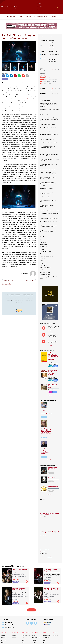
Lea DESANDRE (52, 50)
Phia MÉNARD (52, 52)
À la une (21, 9)
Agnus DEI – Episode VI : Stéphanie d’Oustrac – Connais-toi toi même (53, 320)
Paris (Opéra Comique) (52, 39)
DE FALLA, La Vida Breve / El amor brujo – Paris (52, 581)
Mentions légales (23, 638)
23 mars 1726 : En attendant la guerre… (48, 543)
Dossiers (53, 9)
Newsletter (28, 3)
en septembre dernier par (22, 91)
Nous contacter (43, 3)
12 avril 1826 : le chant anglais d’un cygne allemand (49, 506)
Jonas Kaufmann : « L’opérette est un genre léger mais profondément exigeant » (46, 443)
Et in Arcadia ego (53, 29)
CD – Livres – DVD (30, 9)
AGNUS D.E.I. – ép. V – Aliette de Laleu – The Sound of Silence (53, 327)
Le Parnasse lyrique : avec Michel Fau (53, 334)
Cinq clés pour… (53, 470)
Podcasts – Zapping (43, 9)
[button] (21, 9)
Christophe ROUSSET (53, 54)
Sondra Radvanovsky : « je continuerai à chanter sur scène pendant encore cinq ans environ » (46, 423)
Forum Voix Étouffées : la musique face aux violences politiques (46, 404)
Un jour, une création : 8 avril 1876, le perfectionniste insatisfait (50, 524)
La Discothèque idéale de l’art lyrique (53, 461)
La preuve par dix (53, 479)
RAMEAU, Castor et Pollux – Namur (18, 581)
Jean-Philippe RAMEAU (52, 34)
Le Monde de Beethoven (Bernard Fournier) (53, 365)
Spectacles (13, 9)
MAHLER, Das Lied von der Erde (53, 378)
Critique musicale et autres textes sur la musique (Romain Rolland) (53, 348)
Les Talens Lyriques (54, 47)
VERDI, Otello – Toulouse (20, 562)
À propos (35, 3)
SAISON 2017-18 (53, 43)
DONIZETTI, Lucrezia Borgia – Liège (51, 562)
